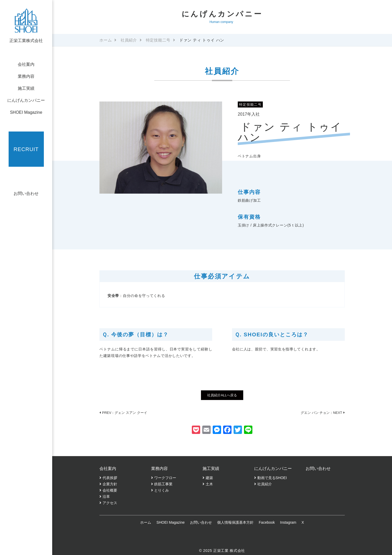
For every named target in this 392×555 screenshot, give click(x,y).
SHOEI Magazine (26, 112)
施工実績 (26, 88)
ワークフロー (165, 478)
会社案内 (26, 64)
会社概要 (110, 490)
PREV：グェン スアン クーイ (125, 413)
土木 (209, 484)
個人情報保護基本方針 (235, 522)
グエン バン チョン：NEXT (321, 413)
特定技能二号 (158, 40)
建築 (209, 478)
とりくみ (162, 490)
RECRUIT (26, 149)
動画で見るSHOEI (272, 478)
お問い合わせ (26, 193)
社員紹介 (129, 40)
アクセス (110, 503)
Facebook (267, 522)
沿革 (106, 497)
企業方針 (110, 484)
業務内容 (26, 76)
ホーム (106, 40)
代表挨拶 (110, 478)
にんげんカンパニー (26, 100)
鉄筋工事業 (163, 484)
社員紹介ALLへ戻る (222, 395)
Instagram (288, 522)
